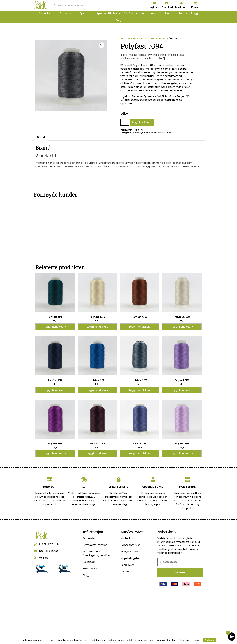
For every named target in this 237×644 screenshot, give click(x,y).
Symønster (68, 13)
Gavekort (167, 7)
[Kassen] (195, 3)
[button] (102, 45)
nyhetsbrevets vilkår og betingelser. (178, 551)
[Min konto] (181, 3)
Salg (119, 20)
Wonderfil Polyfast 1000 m (157, 38)
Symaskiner (47, 13)
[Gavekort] (166, 3)
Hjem (123, 38)
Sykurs (154, 7)
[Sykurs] (154, 3)
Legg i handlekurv (142, 122)
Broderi (140, 38)
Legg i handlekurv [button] (55, 327)
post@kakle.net (49, 551)
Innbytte (170, 13)
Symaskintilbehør (108, 13)
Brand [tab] (41, 137)
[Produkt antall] (125, 122)
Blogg (194, 13)
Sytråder (131, 13)
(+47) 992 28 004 (49, 544)
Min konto (181, 7)
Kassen (196, 7)
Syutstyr (86, 13)
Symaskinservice (151, 13)
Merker (183, 13)
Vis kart (44, 558)
